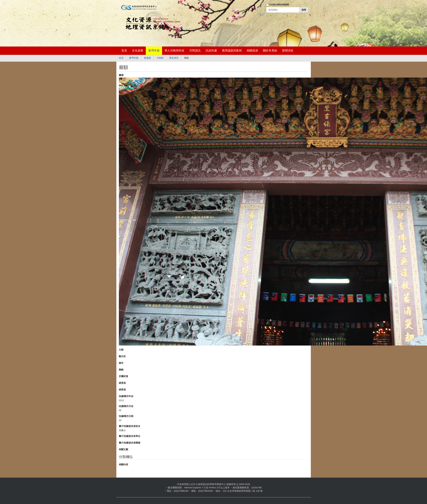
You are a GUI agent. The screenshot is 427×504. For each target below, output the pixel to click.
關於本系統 (270, 51)
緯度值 (122, 390)
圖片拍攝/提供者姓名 (130, 426)
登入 (262, 14)
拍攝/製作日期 (126, 416)
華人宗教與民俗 (174, 51)
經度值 (122, 383)
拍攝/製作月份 (126, 406)
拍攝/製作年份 (126, 396)
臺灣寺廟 (154, 51)
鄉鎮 (121, 370)
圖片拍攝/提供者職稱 (130, 443)
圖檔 (121, 75)
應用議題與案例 (232, 51)
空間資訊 (195, 51)
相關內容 (123, 464)
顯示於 (122, 356)
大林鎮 (160, 58)
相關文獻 (123, 449)
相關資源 (252, 51)
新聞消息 (288, 51)
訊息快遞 (211, 51)
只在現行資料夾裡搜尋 (279, 5)
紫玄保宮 (174, 58)
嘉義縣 (147, 58)
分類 (121, 350)
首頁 (124, 51)
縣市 (121, 363)
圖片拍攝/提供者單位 (130, 436)
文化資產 (138, 51)
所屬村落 (123, 376)
